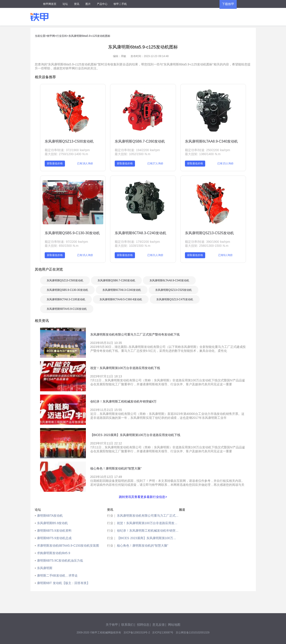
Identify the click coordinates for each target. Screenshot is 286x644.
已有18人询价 (85, 163)
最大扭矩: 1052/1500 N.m (133, 154)
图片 (88, 4)
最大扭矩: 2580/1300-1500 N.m (207, 246)
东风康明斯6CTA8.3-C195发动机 (66, 299)
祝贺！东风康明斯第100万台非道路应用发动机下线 (148, 523)
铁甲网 (51, 36)
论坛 (65, 4)
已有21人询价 (155, 255)
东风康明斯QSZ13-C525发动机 (209, 233)
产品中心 (102, 4)
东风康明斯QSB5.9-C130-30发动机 (72, 233)
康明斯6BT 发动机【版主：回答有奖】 (63, 583)
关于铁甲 (112, 625)
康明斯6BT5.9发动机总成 (54, 538)
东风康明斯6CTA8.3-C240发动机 (140, 233)
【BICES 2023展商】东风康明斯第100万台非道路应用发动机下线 (148, 538)
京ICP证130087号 (163, 633)
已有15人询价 (225, 163)
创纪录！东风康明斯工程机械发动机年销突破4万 (148, 531)
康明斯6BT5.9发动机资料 (54, 531)
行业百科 (62, 36)
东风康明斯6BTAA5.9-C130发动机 (67, 309)
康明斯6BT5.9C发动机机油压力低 (60, 560)
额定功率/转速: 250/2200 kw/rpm (208, 150)
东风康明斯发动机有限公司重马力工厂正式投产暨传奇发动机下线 (148, 516)
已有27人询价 (155, 163)
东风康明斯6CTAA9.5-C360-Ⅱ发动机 (121, 299)
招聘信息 (143, 625)
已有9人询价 (226, 255)
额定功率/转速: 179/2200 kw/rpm (137, 242)
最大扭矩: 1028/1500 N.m (133, 246)
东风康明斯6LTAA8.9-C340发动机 (211, 141)
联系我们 (127, 625)
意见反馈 (159, 625)
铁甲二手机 (120, 4)
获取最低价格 (55, 163)
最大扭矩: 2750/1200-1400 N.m (66, 154)
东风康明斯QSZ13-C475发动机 (175, 299)
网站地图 (174, 625)
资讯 (77, 4)
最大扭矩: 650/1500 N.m (62, 246)
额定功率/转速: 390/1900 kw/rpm (208, 242)
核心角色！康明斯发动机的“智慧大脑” (143, 546)
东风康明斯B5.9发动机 (53, 523)
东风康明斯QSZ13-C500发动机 (69, 141)
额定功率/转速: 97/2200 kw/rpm (66, 242)
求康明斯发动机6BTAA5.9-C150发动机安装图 (68, 546)
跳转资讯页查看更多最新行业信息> (143, 497)
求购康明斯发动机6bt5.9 (54, 553)
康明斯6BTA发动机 (50, 516)
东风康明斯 (45, 568)
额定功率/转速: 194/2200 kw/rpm (137, 150)
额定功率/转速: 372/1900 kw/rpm (67, 150)
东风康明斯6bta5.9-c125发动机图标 (89, 36)
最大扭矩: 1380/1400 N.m (203, 154)
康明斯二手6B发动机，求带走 (57, 575)
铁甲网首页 (50, 4)
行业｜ (112, 516)
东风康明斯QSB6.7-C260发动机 (140, 141)
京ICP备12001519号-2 (137, 633)
